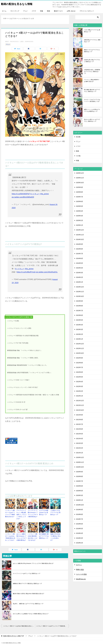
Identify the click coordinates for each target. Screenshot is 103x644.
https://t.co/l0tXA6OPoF (21, 194)
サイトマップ (15, 11)
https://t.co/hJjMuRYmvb (26, 272)
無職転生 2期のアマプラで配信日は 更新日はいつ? (27, 580)
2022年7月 (80, 367)
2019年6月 (80, 524)
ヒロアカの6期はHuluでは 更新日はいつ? (44, 512)
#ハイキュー (35, 194)
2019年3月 (80, 538)
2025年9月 (80, 187)
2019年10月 (80, 505)
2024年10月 (80, 239)
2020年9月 (80, 472)
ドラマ (34, 11)
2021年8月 (80, 420)
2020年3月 (80, 495)
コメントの (81, 574)
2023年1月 (80, 339)
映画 (49, 11)
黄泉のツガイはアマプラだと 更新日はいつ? (92, 51)
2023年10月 (80, 296)
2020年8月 (80, 476)
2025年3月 (80, 216)
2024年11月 (80, 235)
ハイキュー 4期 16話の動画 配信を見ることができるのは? (33, 534)
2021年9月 (80, 415)
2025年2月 (80, 220)
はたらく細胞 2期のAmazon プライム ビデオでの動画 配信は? (22, 534)
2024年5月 (80, 263)
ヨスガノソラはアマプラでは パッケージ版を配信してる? (92, 100)
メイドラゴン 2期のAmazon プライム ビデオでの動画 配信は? (33, 513)
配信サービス (58, 11)
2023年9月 (80, 301)
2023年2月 (80, 334)
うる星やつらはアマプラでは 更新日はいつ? (55, 512)
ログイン (79, 565)
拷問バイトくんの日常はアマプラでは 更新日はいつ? (92, 110)
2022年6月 (80, 372)
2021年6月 (80, 429)
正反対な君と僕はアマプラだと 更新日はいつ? (92, 61)
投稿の (80, 570)
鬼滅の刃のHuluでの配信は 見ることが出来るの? (55, 533)
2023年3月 (80, 329)
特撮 (42, 11)
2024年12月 (80, 230)
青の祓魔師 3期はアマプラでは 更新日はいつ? (44, 533)
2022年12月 (80, 344)
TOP (14, 632)
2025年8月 (80, 192)
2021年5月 (80, 434)
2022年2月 (80, 391)
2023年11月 (80, 292)
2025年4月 (80, 211)
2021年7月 (80, 424)
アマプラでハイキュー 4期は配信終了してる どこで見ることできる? (22, 513)
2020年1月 (80, 500)
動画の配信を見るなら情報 (20, 4)
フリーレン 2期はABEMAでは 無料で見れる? (92, 81)
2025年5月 (80, 206)
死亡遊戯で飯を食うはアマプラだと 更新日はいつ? (92, 91)
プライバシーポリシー (87, 11)
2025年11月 (80, 178)
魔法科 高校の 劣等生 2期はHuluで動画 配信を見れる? (28, 590)
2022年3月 (80, 386)
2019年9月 (80, 510)
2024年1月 (80, 282)
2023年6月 (80, 315)
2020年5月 (80, 491)
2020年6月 (80, 486)
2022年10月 (80, 353)
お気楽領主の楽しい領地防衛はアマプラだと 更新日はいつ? (92, 72)
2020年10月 (80, 467)
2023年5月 (80, 320)
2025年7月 (80, 197)
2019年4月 (80, 533)
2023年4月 (80, 325)
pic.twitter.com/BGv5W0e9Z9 (23, 197)
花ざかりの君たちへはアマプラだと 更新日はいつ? (92, 120)
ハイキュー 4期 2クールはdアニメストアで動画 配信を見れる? (10, 513)
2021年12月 (80, 401)
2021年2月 (80, 448)
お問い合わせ (71, 11)
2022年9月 (80, 358)
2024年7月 (80, 254)
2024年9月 (80, 244)
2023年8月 (80, 306)
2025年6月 (80, 201)
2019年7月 (80, 519)
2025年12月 (80, 173)
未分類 (78, 137)
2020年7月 (80, 481)
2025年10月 (80, 183)
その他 (78, 156)
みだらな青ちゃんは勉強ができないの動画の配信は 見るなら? (31, 610)
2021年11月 (80, 405)
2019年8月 (80, 514)
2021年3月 (80, 443)
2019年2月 (80, 543)
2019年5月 (80, 529)
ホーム (4, 11)
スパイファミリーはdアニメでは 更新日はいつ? (27, 570)
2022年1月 (80, 396)
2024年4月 (80, 268)
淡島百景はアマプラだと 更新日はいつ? (92, 41)
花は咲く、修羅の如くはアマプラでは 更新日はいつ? (28, 600)
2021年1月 (80, 453)
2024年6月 (80, 258)
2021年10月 (80, 410)
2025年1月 (80, 225)
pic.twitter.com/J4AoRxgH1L (47, 272)
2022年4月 (80, 382)
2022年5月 (80, 377)
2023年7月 (80, 311)
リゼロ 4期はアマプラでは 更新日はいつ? (92, 31)
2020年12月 (80, 457)
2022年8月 (80, 363)
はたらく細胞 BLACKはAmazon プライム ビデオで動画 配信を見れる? (33, 560)
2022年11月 (80, 348)
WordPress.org (81, 579)
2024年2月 (80, 277)
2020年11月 (80, 462)
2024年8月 (80, 249)
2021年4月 (80, 439)
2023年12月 (80, 287)
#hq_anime (44, 194)
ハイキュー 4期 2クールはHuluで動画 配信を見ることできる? (10, 534)
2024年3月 (80, 273)
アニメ (25, 11)
